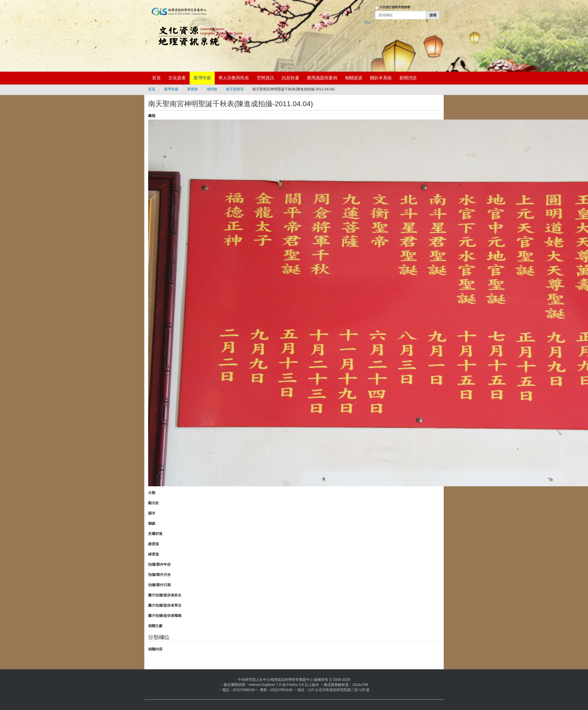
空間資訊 (265, 78)
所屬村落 (155, 534)
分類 (152, 493)
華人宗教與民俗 (234, 78)
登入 (368, 22)
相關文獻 (155, 626)
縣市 (152, 513)
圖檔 (152, 116)
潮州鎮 (212, 89)
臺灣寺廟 (202, 78)
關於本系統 (381, 78)
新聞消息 (408, 78)
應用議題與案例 (322, 78)
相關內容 (155, 649)
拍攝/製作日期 (159, 585)
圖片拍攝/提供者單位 (165, 605)
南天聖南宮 (235, 89)
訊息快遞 (290, 78)
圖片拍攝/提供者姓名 (165, 595)
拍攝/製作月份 (159, 575)
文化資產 (177, 78)
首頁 (156, 78)
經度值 (154, 544)
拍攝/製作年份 (159, 564)
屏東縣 (192, 89)
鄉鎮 (152, 523)
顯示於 (154, 503)
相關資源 (354, 78)
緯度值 (154, 554)
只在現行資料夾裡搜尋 (395, 7)
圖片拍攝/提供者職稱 (165, 616)
